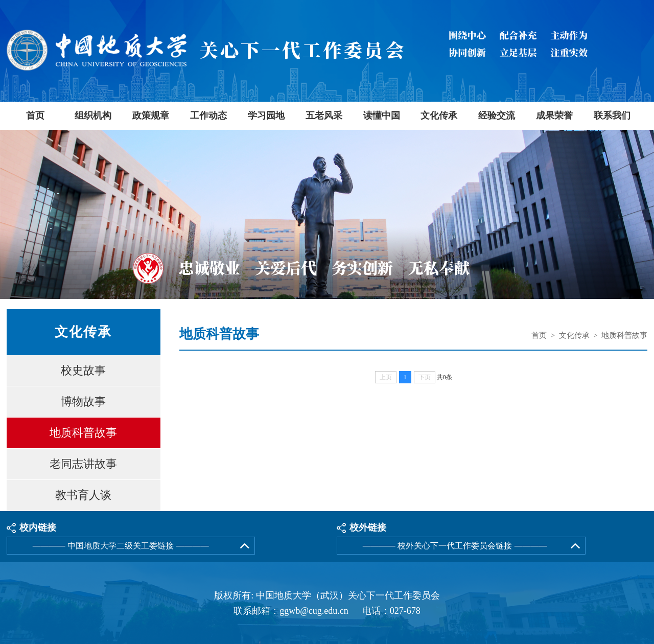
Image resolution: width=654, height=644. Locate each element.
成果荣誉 (554, 116)
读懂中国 (382, 116)
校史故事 (83, 370)
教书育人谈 (83, 495)
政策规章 (151, 116)
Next (645, 216)
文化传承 (439, 116)
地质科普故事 (83, 433)
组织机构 (93, 116)
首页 (35, 116)
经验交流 (497, 116)
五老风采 (324, 116)
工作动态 (208, 116)
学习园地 (266, 116)
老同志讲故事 (83, 464)
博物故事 (83, 401)
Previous (9, 216)
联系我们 (612, 116)
